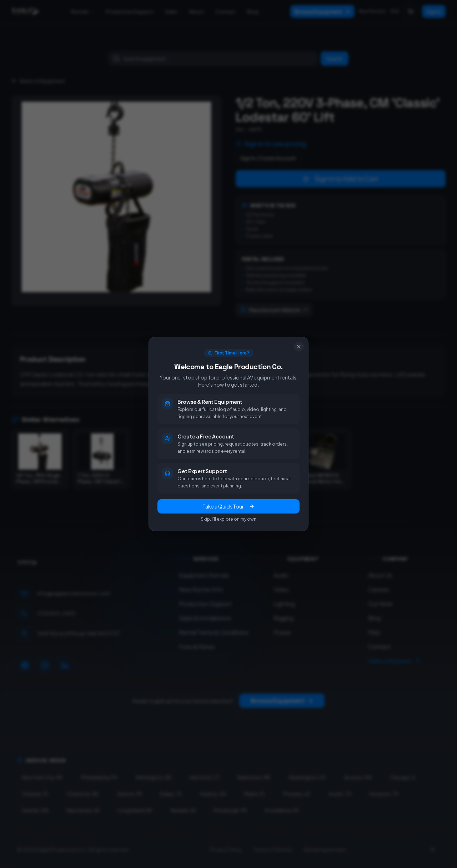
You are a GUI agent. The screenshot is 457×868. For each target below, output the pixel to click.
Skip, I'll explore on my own (228, 519)
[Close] (299, 347)
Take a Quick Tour (228, 506)
